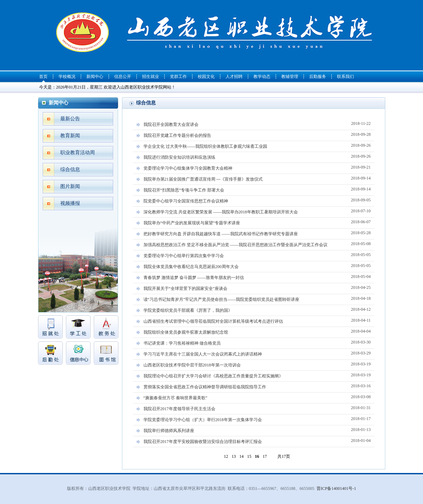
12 (226, 456)
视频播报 (70, 203)
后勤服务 (318, 77)
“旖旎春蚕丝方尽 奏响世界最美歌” (257, 397)
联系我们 (345, 77)
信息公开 (123, 77)
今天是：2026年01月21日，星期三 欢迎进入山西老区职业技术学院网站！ (107, 87)
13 (234, 456)
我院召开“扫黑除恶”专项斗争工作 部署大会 (257, 189)
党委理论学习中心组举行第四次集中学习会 (257, 255)
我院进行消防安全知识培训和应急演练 (257, 156)
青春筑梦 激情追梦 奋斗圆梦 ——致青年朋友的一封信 (257, 277)
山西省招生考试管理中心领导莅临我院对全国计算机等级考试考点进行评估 (257, 320)
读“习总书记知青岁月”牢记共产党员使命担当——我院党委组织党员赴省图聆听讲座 (257, 298)
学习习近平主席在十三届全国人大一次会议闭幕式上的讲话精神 (257, 353)
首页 (43, 77)
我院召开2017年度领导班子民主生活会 (257, 408)
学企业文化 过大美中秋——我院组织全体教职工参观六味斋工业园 (257, 145)
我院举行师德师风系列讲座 (257, 430)
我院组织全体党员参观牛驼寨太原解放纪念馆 (257, 331)
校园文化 (206, 77)
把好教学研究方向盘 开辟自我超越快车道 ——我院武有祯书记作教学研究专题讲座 (257, 233)
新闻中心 (95, 77)
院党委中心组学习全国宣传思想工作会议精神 (257, 200)
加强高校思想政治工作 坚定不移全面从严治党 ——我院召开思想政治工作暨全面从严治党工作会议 (257, 244)
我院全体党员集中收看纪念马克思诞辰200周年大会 (257, 266)
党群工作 (178, 77)
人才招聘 (234, 77)
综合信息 (70, 169)
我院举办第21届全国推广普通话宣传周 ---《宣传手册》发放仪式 (257, 178)
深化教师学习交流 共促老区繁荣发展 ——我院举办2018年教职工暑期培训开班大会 (257, 211)
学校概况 (67, 77)
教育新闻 (70, 136)
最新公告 (70, 119)
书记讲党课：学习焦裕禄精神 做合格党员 (257, 342)
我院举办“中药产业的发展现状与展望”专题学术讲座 (257, 222)
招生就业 (151, 77)
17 (265, 456)
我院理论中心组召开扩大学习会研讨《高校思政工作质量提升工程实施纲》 (257, 375)
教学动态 (262, 77)
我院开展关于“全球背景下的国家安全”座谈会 (257, 287)
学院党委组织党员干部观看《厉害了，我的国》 (257, 309)
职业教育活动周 (78, 153)
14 (241, 456)
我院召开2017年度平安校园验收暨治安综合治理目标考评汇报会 (257, 441)
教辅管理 (290, 77)
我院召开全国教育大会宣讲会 (257, 123)
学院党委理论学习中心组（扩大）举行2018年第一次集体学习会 (257, 419)
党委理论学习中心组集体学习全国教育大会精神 (257, 167)
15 (249, 456)
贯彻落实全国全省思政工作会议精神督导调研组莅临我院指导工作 (257, 386)
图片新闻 (70, 186)
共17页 (284, 456)
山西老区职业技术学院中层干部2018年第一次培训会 (257, 364)
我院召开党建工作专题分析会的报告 (257, 134)
